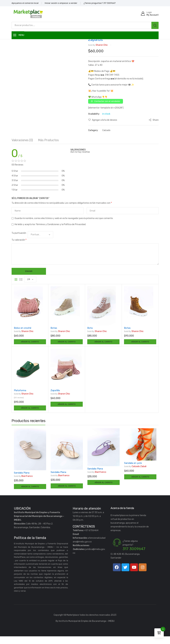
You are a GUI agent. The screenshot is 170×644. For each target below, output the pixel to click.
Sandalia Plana (22, 479)
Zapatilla (55, 396)
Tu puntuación (19, 237)
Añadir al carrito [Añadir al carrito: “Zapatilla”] (67, 410)
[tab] (22, 145)
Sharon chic (98, 45)
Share (154, 121)
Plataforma (20, 396)
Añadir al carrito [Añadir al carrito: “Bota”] (103, 346)
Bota (90, 332)
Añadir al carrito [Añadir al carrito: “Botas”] (67, 346)
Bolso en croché (23, 332)
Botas (54, 332)
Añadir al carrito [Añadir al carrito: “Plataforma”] (30, 414)
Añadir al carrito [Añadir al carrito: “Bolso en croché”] (30, 346)
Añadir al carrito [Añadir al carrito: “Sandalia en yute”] (140, 484)
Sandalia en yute (133, 469)
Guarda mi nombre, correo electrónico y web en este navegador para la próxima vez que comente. (64, 222)
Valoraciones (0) (22, 144)
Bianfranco (23, 483)
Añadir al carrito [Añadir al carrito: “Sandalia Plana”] (30, 494)
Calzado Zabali (135, 473)
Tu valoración (19, 244)
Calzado (106, 131)
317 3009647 (134, 556)
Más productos (48, 144)
